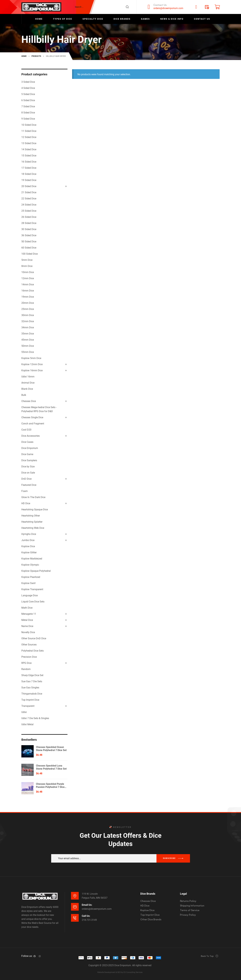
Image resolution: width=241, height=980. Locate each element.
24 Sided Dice (29, 205)
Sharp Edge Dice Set (32, 675)
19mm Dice (28, 297)
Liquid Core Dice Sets (33, 602)
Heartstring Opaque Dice (35, 509)
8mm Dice (27, 266)
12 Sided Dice (29, 137)
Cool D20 (26, 430)
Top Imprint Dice (30, 700)
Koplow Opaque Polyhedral (36, 571)
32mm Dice (28, 321)
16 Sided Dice (29, 162)
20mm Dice (28, 303)
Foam (25, 491)
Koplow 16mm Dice (32, 370)
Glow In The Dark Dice (33, 497)
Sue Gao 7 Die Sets (32, 681)
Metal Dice (27, 620)
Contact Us (160, 5)
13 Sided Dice (29, 143)
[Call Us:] (75, 918)
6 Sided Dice (28, 100)
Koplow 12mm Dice (32, 364)
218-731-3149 (89, 920)
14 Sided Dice (29, 149)
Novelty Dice (28, 632)
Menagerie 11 (29, 614)
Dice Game (27, 454)
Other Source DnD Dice (34, 638)
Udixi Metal (27, 724)
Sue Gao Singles (30, 688)
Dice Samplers (29, 460)
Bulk (24, 395)
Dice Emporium (30, 448)
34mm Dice (28, 327)
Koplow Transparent (32, 589)
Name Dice (27, 626)
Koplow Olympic (30, 565)
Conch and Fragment (33, 424)
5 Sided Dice (28, 94)
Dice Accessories (31, 436)
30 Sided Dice (29, 229)
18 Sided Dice (29, 174)
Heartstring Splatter (32, 522)
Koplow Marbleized (32, 559)
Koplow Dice (28, 546)
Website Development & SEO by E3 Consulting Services (120, 972)
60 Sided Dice (29, 248)
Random (26, 669)
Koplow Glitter (29, 552)
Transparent (28, 706)
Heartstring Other (31, 516)
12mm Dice (28, 278)
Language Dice (30, 595)
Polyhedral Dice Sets (33, 651)
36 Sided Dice (29, 235)
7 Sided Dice (28, 106)
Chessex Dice (29, 401)
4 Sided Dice (28, 88)
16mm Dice (28, 291)
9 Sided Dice (28, 119)
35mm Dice (28, 334)
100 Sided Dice (30, 254)
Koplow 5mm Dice (31, 358)
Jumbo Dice (28, 540)
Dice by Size (28, 467)
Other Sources (29, 645)
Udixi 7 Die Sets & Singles (35, 718)
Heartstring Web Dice (33, 528)
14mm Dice (28, 284)
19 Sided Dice (29, 180)
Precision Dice (29, 657)
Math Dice (27, 608)
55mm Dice (28, 352)
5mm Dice (27, 260)
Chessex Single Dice (32, 417)
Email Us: (87, 905)
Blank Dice (27, 389)
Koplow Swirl (28, 583)
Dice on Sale (28, 473)
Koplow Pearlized (31, 577)
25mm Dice (28, 309)
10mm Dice (28, 272)
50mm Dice (28, 346)
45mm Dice (28, 340)
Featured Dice (29, 485)
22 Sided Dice (29, 199)
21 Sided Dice (29, 192)
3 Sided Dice (28, 82)
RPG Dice (26, 663)
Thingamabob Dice (32, 694)
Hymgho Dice (29, 534)
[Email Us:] (75, 907)
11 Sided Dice (29, 131)
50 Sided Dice (29, 242)
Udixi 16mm (28, 377)
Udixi (24, 712)
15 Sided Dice (29, 156)
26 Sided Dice (29, 217)
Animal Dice (28, 383)
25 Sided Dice (29, 211)
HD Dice (26, 503)
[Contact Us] (149, 7)
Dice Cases (27, 442)
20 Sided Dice (29, 186)
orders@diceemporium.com (168, 8)
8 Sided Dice (28, 113)
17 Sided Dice (29, 168)
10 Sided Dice (29, 125)
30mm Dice (28, 315)
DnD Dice (26, 479)
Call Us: (86, 916)
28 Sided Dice (29, 223)
